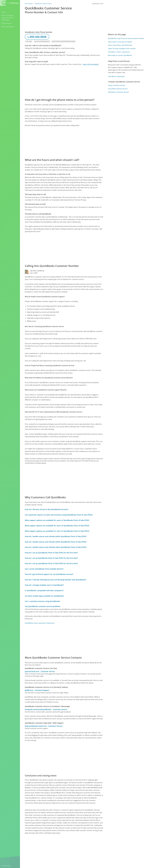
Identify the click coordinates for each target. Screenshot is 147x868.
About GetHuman (8, 27)
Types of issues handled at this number (122, 49)
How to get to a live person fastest (120, 42)
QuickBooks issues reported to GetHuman (40, 623)
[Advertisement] (64, 82)
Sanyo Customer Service (117, 85)
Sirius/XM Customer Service (118, 89)
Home (4, 12)
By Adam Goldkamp (37, 271)
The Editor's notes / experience (119, 52)
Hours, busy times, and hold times (120, 45)
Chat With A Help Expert (116, 76)
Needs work (94, 848)
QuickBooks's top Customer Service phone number (126, 38)
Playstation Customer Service (118, 92)
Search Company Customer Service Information (8, 18)
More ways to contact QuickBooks (120, 55)
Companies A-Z (7, 23)
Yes (87, 848)
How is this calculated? (91, 64)
